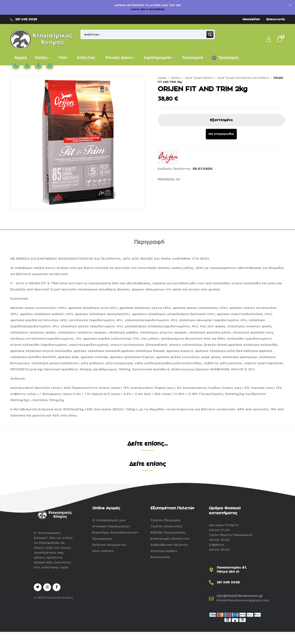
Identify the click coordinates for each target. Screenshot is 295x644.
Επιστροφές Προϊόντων (170, 539)
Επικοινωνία (276, 19)
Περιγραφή (149, 242)
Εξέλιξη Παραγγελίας (168, 533)
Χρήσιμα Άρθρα (164, 551)
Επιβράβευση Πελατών (169, 545)
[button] (280, 39)
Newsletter (251, 19)
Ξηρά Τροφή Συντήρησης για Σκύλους (243, 78)
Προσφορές (102, 539)
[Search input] (144, 34)
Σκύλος (176, 78)
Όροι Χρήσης (103, 551)
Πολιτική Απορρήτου (109, 545)
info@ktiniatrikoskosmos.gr (240, 596)
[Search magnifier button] (210, 34)
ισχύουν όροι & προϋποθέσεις (148, 9)
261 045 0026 (26, 19)
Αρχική (162, 78)
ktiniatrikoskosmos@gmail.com (243, 600)
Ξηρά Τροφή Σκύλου (199, 78)
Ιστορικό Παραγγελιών (111, 526)
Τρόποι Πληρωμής (166, 520)
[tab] (149, 243)
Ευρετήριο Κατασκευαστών (115, 533)
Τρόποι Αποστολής (166, 526)
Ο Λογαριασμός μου (109, 520)
